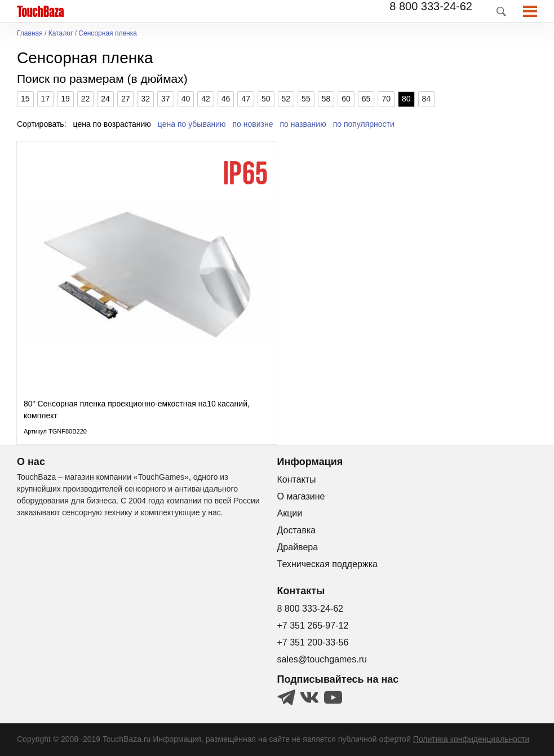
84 (427, 99)
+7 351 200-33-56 (313, 642)
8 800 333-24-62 (431, 6)
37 (166, 99)
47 (246, 99)
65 (366, 99)
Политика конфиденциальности (471, 739)
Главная (30, 34)
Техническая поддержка (327, 564)
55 (306, 99)
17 (46, 99)
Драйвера (298, 547)
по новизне (253, 124)
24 (105, 99)
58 (326, 99)
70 (386, 99)
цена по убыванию (192, 124)
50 (266, 99)
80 (406, 99)
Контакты (297, 479)
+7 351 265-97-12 (313, 625)
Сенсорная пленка (108, 34)
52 (286, 99)
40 (186, 99)
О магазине (301, 496)
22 (86, 99)
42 (206, 99)
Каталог (61, 34)
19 (65, 99)
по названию (303, 124)
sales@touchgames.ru (322, 659)
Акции (290, 513)
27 (126, 99)
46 (226, 99)
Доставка (297, 530)
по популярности (364, 124)
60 (346, 99)
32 (145, 99)
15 (25, 99)
